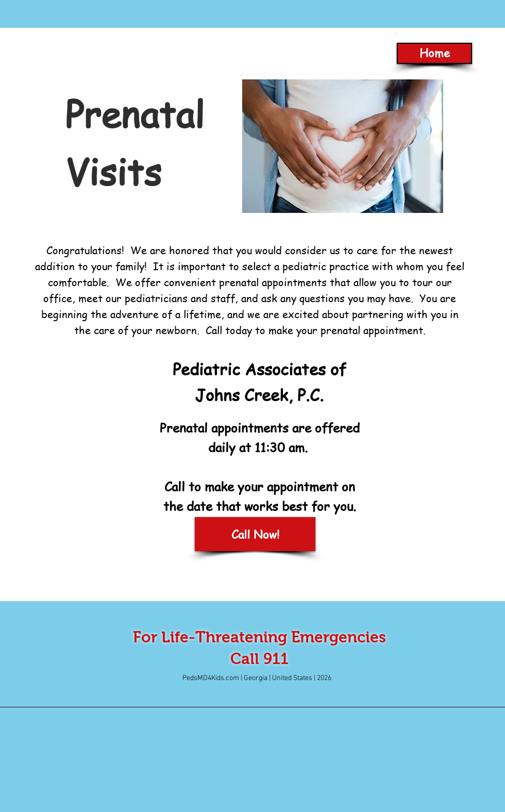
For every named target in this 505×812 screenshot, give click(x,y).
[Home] (434, 53)
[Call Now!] (255, 534)
